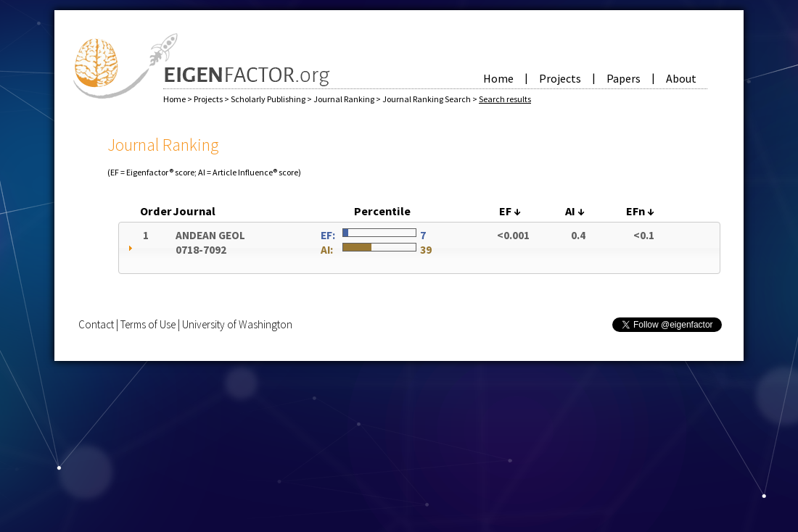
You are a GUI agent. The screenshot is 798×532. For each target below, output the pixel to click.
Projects (560, 78)
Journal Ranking (345, 99)
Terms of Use (148, 324)
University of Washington (237, 324)
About (681, 78)
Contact (96, 324)
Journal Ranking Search (427, 99)
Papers (624, 78)
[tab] (419, 248)
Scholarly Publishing (269, 99)
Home (498, 78)
